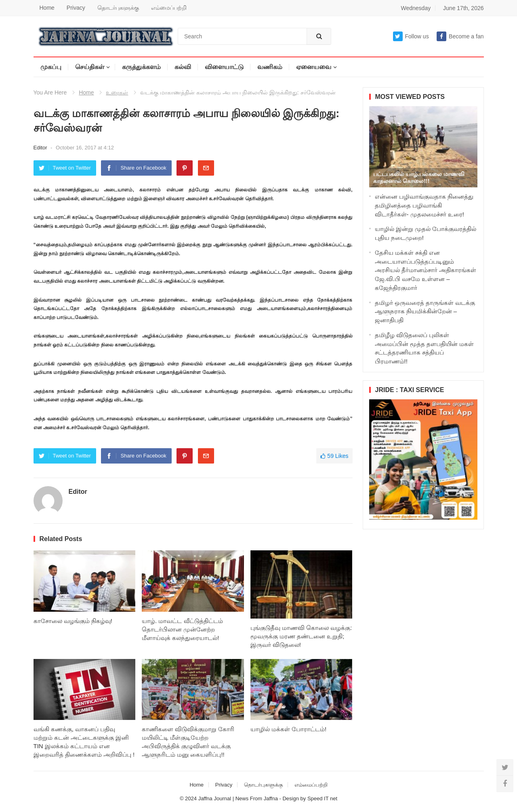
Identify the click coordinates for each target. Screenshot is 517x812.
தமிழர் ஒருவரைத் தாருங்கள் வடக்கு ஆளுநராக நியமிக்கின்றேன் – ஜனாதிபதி (425, 312)
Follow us (411, 36)
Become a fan (460, 36)
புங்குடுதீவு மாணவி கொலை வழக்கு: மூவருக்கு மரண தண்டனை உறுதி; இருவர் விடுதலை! (301, 636)
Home (47, 8)
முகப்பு (51, 67)
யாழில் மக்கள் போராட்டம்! (289, 729)
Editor (41, 148)
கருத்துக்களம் (141, 67)
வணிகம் (270, 67)
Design (291, 798)
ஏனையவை (314, 67)
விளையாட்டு (224, 67)
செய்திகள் (90, 67)
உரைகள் (117, 92)
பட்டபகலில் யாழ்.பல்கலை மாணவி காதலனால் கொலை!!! (419, 177)
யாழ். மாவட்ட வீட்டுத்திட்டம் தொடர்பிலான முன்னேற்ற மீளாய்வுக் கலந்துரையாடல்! (182, 629)
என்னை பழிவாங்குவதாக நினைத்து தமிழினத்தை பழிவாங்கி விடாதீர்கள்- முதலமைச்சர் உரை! (424, 205)
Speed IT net (322, 798)
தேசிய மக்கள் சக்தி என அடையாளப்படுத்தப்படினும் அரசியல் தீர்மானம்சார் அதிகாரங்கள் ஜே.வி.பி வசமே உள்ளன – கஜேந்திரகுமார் (426, 270)
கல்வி (183, 67)
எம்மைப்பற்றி (169, 8)
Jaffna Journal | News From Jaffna (238, 798)
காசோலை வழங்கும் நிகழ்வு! (73, 621)
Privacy (76, 8)
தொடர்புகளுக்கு (118, 8)
